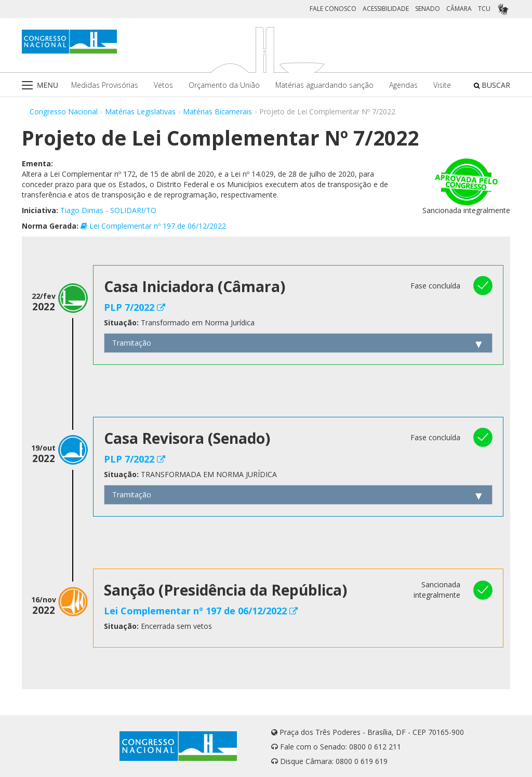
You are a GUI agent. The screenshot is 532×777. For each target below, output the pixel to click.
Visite (442, 85)
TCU (484, 9)
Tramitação (132, 343)
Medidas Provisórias (105, 85)
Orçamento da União (224, 85)
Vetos (163, 85)
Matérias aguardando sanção (324, 85)
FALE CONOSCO (333, 9)
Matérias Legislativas (140, 111)
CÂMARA (459, 9)
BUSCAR (492, 85)
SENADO (428, 9)
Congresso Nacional (64, 111)
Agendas (403, 85)
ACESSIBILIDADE (386, 9)
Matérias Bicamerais (217, 111)
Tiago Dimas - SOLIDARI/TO (108, 210)
